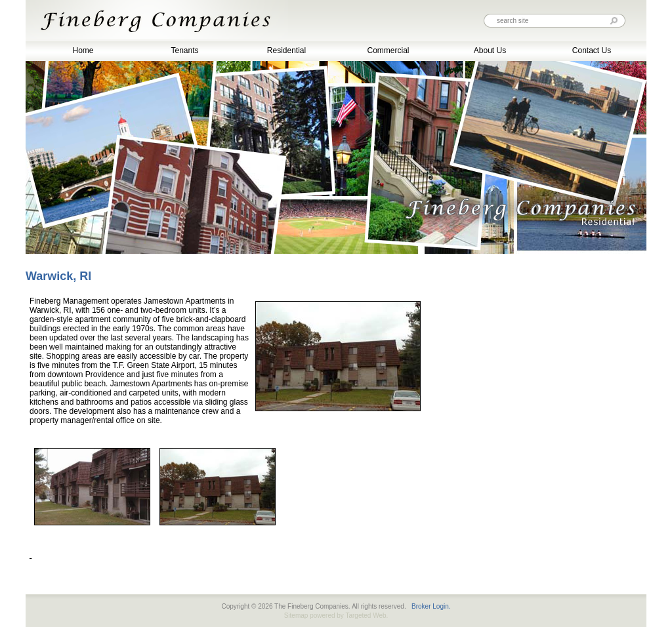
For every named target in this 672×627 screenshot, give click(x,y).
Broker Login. (431, 606)
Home (83, 51)
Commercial (388, 51)
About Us (490, 51)
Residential (286, 51)
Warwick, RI (58, 276)
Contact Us (592, 51)
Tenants (184, 51)
